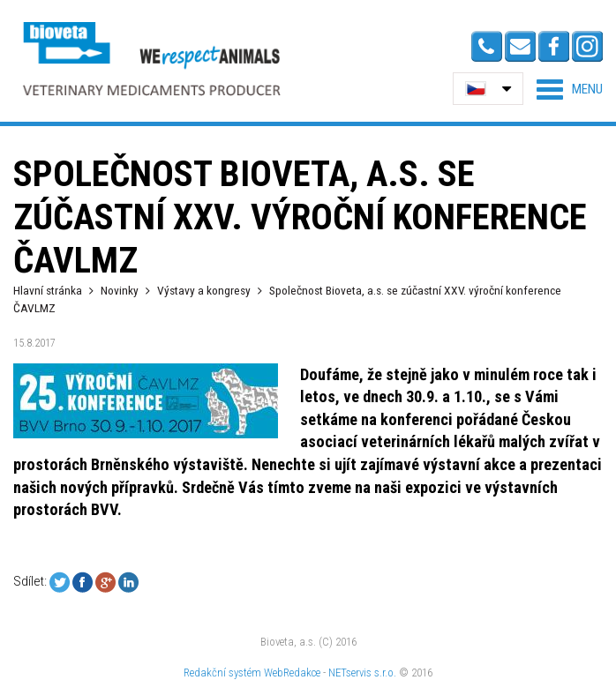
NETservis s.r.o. (362, 673)
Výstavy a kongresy (204, 290)
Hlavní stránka (48, 290)
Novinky (120, 290)
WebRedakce (292, 673)
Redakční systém (222, 673)
